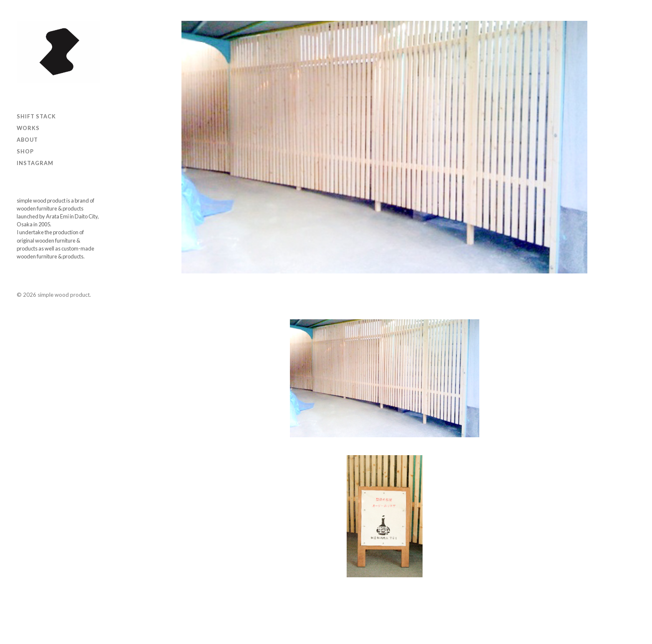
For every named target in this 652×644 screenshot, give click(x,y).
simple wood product (64, 295)
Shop (25, 151)
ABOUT (27, 140)
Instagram (35, 163)
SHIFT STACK (36, 116)
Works (28, 128)
